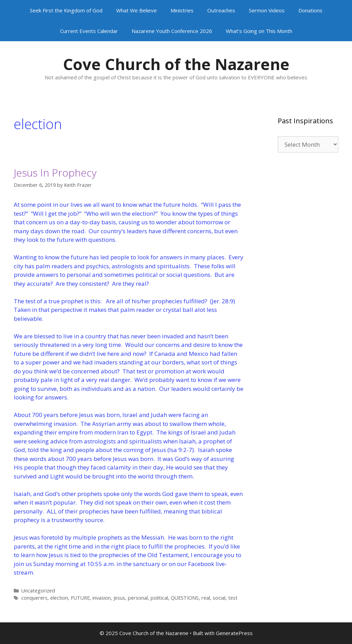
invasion (102, 598)
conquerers (34, 598)
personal (138, 598)
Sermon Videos (267, 10)
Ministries (182, 10)
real (206, 598)
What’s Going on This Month (259, 31)
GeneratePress (234, 633)
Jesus (119, 598)
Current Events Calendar (89, 31)
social (219, 598)
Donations (310, 10)
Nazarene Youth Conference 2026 (172, 31)
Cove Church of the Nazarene (176, 64)
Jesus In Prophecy (55, 173)
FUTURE (80, 598)
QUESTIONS (185, 598)
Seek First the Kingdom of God (66, 10)
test (233, 598)
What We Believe (136, 10)
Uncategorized (38, 591)
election (59, 598)
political (159, 598)
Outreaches (221, 10)
